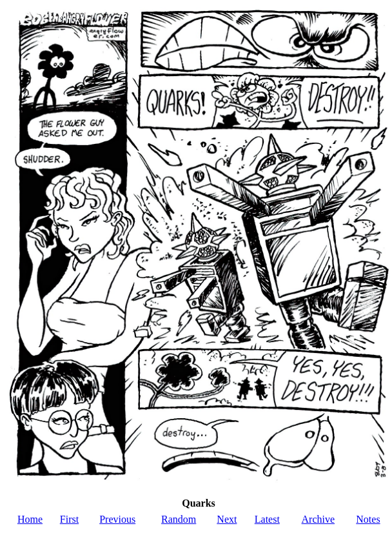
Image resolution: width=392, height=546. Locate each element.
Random (179, 519)
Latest (267, 519)
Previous (117, 519)
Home (30, 519)
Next (227, 519)
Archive (318, 519)
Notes (368, 519)
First (69, 519)
